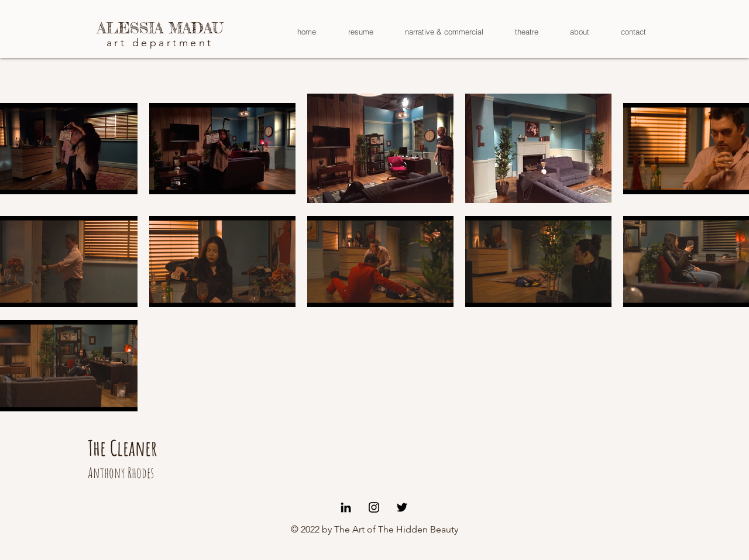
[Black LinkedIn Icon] (346, 507)
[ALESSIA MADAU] (160, 28)
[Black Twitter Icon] (402, 507)
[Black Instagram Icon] (374, 507)
